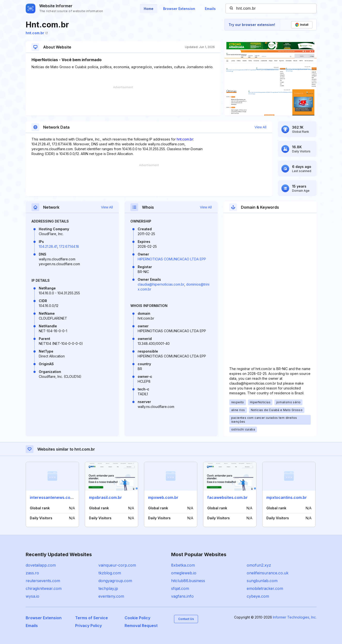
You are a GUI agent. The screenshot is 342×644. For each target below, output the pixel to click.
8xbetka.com (183, 565)
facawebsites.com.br (227, 497)
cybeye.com (258, 596)
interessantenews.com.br (54, 497)
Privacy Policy (88, 626)
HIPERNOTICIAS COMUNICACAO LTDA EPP (172, 259)
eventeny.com (111, 596)
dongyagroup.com (115, 581)
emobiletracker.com (265, 588)
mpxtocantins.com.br (287, 497)
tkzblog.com (110, 573)
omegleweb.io (184, 573)
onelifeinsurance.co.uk (268, 573)
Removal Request (141, 626)
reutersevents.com (43, 581)
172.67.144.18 (69, 246)
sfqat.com (180, 588)
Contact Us (186, 619)
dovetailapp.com (41, 565)
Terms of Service (91, 618)
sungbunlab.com (262, 581)
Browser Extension (179, 9)
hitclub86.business (188, 581)
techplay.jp (108, 588)
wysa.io (32, 596)
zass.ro (32, 573)
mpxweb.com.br (163, 497)
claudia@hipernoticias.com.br (161, 284)
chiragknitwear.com (44, 588)
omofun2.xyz (259, 565)
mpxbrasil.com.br (105, 497)
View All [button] (260, 127)
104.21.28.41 (48, 246)
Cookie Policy (137, 618)
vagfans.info (182, 596)
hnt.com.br (37, 33)
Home (149, 9)
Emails (210, 9)
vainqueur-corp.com (117, 565)
